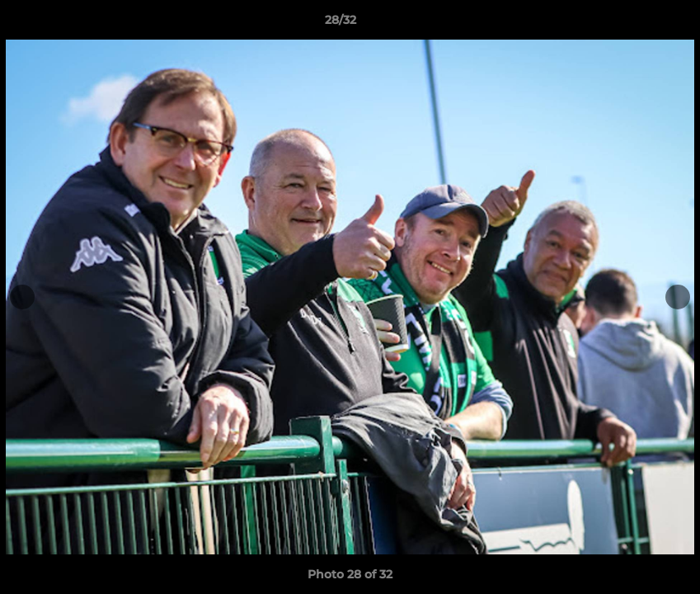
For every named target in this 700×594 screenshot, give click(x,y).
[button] (631, 24)
